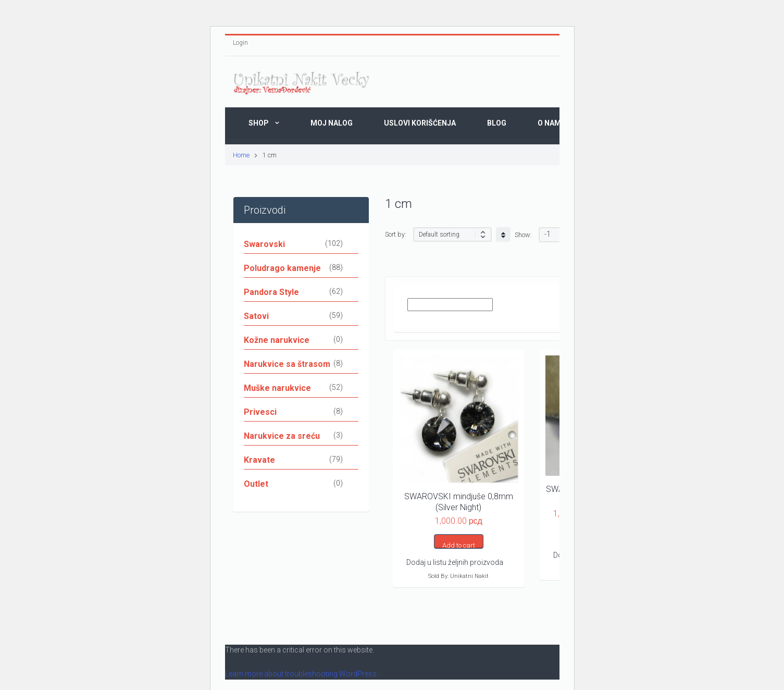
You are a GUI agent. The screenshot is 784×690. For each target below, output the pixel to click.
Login (240, 43)
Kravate (259, 460)
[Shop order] (452, 235)
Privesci (260, 412)
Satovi (256, 316)
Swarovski (264, 244)
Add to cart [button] (459, 545)
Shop (259, 123)
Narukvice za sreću (282, 436)
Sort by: (396, 234)
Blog (497, 123)
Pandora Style (271, 292)
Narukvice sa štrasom (287, 364)
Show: (523, 235)
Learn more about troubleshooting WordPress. (302, 674)
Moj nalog (332, 123)
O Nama (552, 123)
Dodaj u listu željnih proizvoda (455, 562)
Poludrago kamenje (282, 268)
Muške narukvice (277, 388)
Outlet (256, 484)
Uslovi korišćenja (420, 123)
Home (241, 155)
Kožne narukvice (277, 340)
